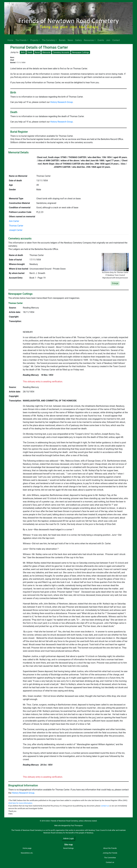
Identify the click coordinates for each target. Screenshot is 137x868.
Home (10, 40)
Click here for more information (20, 803)
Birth (23, 52)
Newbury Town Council (97, 830)
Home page (27, 848)
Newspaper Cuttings (80, 52)
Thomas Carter (16, 226)
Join (108, 40)
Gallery (78, 40)
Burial (37, 52)
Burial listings (69, 848)
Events (101, 40)
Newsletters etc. (27, 853)
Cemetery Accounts (61, 52)
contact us (105, 806)
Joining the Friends (110, 853)
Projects (34, 40)
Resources (89, 40)
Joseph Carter (16, 230)
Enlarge (115, 283)
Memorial (46, 52)
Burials (62, 40)
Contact (116, 40)
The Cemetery (48, 40)
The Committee (110, 858)
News (70, 40)
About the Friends (110, 848)
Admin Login (68, 838)
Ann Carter (14, 221)
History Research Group (61, 102)
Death (30, 52)
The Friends (21, 40)
